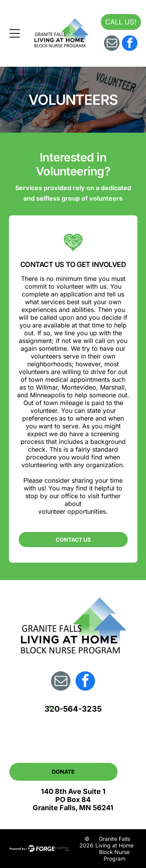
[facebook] (130, 44)
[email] (112, 44)
